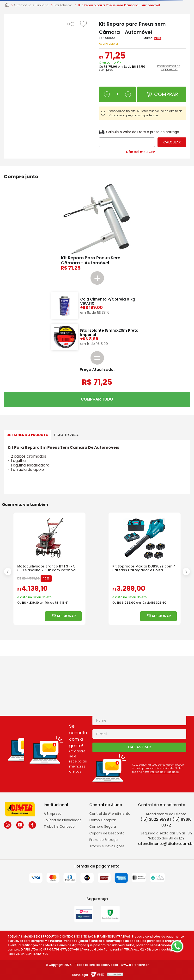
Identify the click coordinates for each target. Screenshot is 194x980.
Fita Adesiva (63, 5)
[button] (71, 24)
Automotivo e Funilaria (31, 5)
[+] (128, 94)
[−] (107, 94)
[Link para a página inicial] (7, 5)
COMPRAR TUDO (97, 399)
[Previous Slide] (8, 572)
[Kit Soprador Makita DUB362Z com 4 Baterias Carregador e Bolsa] (145, 569)
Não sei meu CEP (140, 152)
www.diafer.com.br (135, 965)
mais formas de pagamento (169, 68)
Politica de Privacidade (164, 772)
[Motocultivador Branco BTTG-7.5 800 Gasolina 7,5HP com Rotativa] (49, 569)
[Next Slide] (186, 572)
